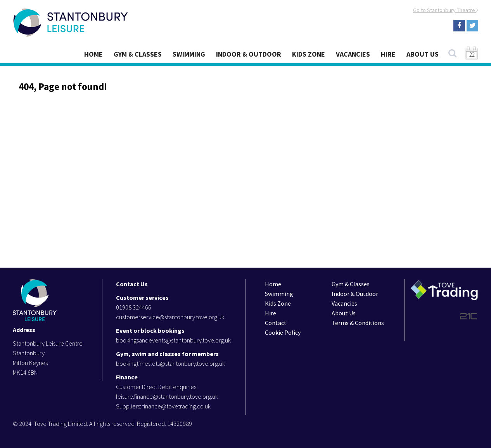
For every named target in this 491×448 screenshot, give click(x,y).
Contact (276, 323)
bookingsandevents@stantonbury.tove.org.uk (173, 340)
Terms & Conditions (358, 323)
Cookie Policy (283, 332)
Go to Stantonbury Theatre (446, 10)
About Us (423, 54)
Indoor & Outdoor (249, 54)
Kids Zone (309, 54)
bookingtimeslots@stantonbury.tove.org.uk (170, 363)
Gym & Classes (138, 54)
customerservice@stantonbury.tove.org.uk (170, 317)
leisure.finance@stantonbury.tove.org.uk (167, 396)
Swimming (189, 54)
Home (93, 54)
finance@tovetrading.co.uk (176, 406)
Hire (388, 54)
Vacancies (353, 54)
